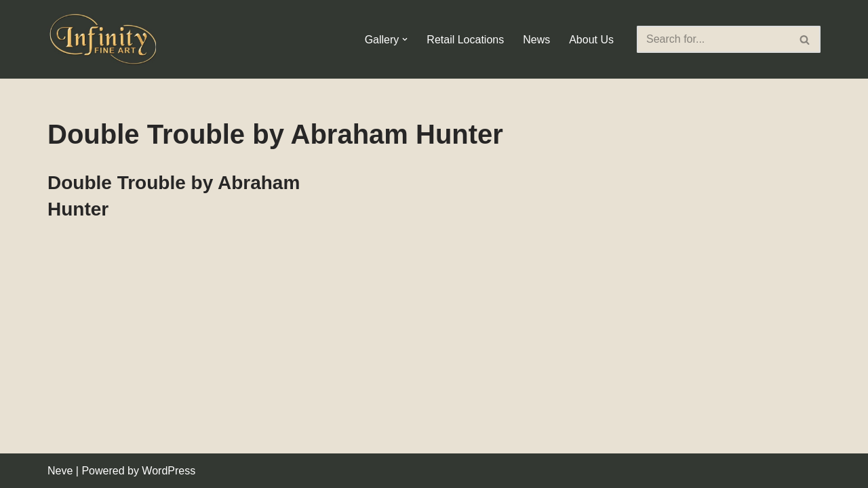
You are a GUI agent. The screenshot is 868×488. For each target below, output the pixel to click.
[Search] (713, 39)
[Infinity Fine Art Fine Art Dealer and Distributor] (105, 39)
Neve (60, 471)
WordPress (169, 471)
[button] (405, 39)
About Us (591, 40)
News (536, 40)
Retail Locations (465, 40)
